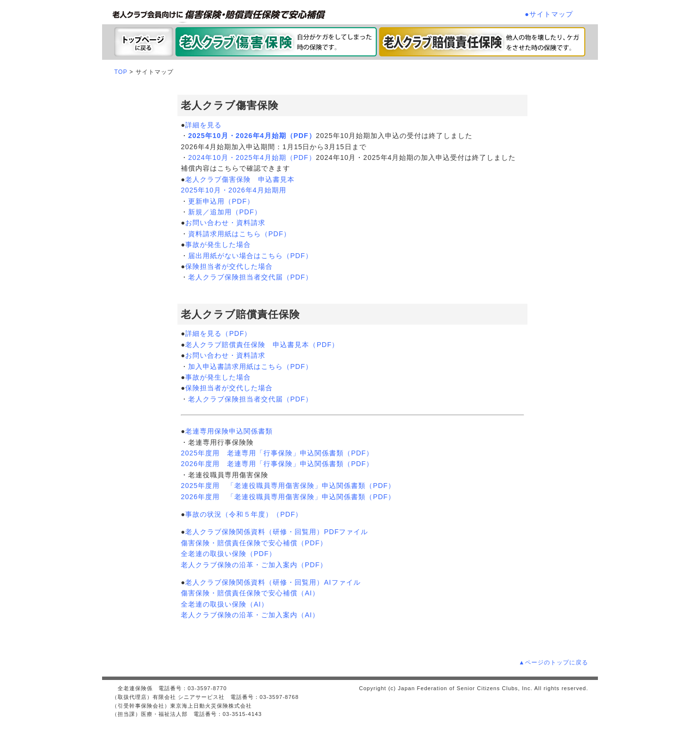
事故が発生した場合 (218, 244)
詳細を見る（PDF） (218, 333)
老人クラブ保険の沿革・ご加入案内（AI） (250, 615)
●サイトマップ (549, 14)
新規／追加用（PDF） (225, 212)
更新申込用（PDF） (221, 201)
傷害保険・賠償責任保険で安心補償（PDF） (254, 543)
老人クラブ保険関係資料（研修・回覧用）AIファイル (273, 582)
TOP (121, 72)
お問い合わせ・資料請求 (225, 223)
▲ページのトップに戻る (553, 662)
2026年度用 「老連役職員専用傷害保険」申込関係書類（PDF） (288, 497)
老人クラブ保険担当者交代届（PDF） (250, 277)
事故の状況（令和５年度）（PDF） (244, 514)
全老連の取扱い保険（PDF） (228, 554)
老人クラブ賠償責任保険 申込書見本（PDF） (262, 345)
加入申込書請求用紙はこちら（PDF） (250, 366)
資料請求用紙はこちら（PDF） (239, 234)
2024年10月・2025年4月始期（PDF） (252, 157)
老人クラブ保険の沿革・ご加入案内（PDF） (254, 565)
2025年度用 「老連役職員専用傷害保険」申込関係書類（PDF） (288, 486)
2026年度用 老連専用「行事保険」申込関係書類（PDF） (277, 464)
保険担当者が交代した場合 (229, 266)
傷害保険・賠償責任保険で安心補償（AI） (250, 593)
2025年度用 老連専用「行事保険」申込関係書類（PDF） (277, 453)
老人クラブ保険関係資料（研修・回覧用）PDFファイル (277, 532)
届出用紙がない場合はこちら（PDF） (250, 256)
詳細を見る (203, 125)
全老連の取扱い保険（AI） (225, 604)
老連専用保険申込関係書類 (229, 431)
